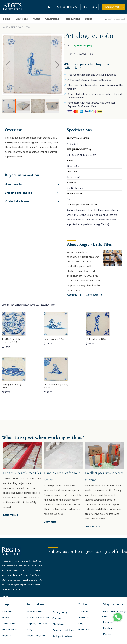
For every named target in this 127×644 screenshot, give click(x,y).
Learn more (10, 515)
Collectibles (8, 623)
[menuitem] (7, 19)
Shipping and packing (18, 193)
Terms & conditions (63, 630)
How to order (14, 184)
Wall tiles (7, 611)
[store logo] (12, 7)
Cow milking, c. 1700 (54, 339)
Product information (38, 617)
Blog (80, 623)
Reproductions (10, 629)
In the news (84, 629)
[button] (66, 7)
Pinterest (108, 634)
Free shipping (84, 46)
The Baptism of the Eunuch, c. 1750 (11, 341)
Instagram (109, 622)
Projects (6, 635)
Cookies (57, 618)
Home (5, 27)
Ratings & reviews (62, 636)
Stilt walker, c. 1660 (96, 339)
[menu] (64, 19)
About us (72, 295)
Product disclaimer (17, 201)
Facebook (109, 628)
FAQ (30, 629)
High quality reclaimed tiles (22, 473)
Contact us (92, 295)
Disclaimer (58, 624)
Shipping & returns (37, 623)
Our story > (7, 597)
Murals (5, 617)
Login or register (36, 635)
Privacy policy (60, 612)
